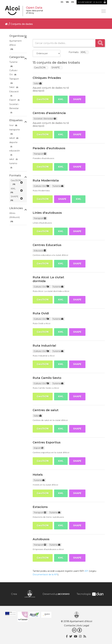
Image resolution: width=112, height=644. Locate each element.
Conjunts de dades (22, 24)
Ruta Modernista (46, 180)
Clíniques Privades (47, 78)
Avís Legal (83, 626)
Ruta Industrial (44, 346)
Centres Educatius (47, 245)
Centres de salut (46, 410)
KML (61, 99)
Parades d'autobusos (49, 148)
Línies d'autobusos (47, 213)
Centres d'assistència (49, 113)
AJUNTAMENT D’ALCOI (90, 2)
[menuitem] (62, 3)
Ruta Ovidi (41, 313)
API (86, 571)
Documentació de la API (45, 575)
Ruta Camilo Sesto (47, 378)
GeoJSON (43, 99)
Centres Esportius (47, 442)
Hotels (38, 475)
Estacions (40, 507)
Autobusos (41, 539)
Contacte (70, 626)
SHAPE (77, 99)
